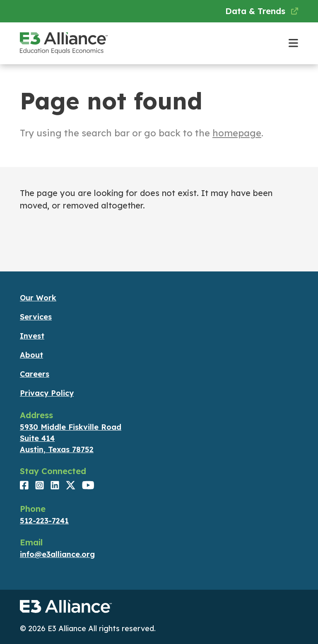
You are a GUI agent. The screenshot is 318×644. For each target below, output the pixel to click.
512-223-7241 (44, 521)
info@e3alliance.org (57, 554)
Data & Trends (262, 11)
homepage (237, 133)
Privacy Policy (47, 393)
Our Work (38, 298)
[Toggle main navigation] (293, 43)
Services (36, 317)
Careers (35, 374)
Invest (32, 336)
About (31, 355)
